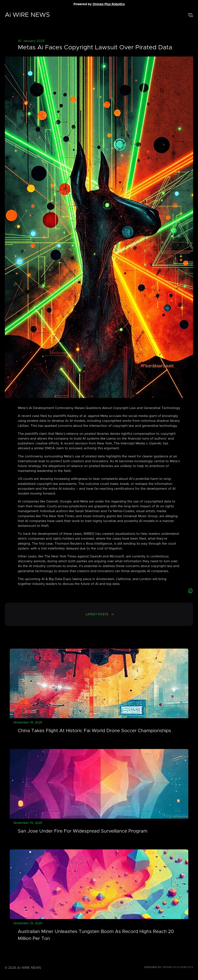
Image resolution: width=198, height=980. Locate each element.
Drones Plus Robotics (109, 4)
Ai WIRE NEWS (27, 15)
